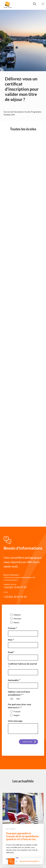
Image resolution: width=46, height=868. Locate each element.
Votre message (15, 721)
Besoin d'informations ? (30, 861)
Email (10, 652)
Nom (10, 640)
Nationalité (13, 680)
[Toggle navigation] (43, 4)
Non (18, 699)
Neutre (16, 622)
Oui (12, 699)
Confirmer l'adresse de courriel (22, 664)
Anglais (16, 715)
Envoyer (28, 742)
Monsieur (17, 619)
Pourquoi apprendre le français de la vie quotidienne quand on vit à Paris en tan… (22, 836)
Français (17, 711)
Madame (17, 615)
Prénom (12, 628)
